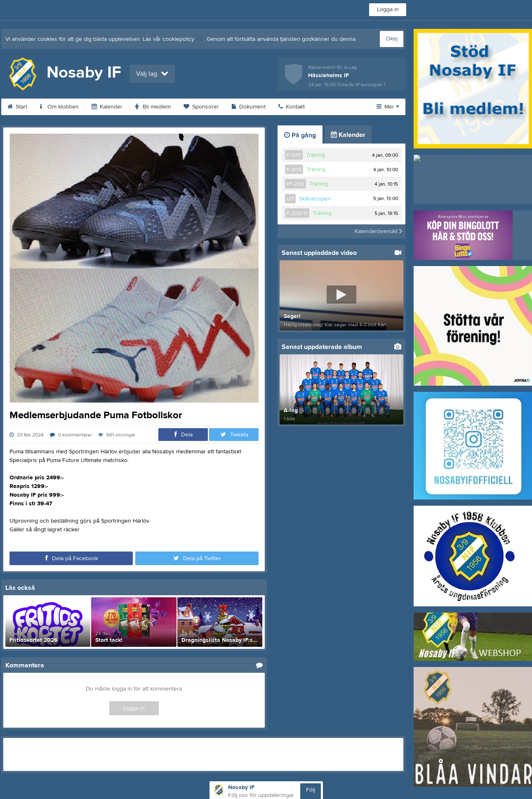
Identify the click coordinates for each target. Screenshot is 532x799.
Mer (388, 107)
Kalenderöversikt (378, 231)
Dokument (249, 107)
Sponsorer (201, 107)
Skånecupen (315, 199)
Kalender (107, 107)
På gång (300, 135)
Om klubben (59, 107)
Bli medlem (153, 107)
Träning (315, 155)
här (200, 39)
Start (17, 107)
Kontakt (292, 107)
